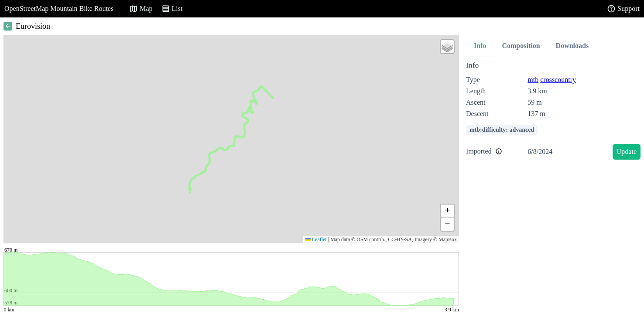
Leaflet (316, 239)
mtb (533, 80)
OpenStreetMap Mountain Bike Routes (59, 9)
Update (627, 152)
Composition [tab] (521, 46)
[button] (447, 47)
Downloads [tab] (572, 46)
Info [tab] (480, 46)
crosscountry (558, 80)
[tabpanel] (553, 112)
